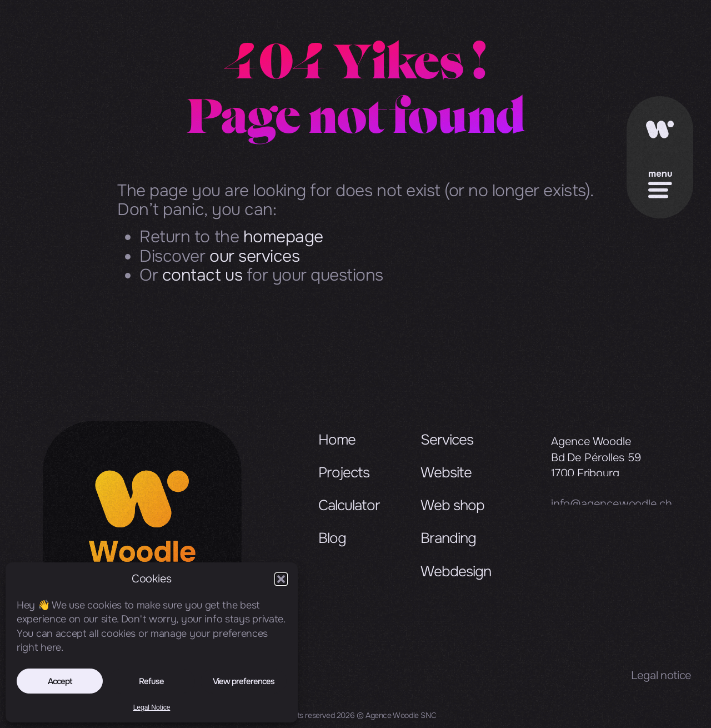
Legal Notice (152, 707)
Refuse (151, 681)
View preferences (244, 681)
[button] (281, 579)
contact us (202, 275)
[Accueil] (660, 133)
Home (337, 450)
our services (254, 256)
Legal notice (661, 675)
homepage (283, 237)
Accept (60, 681)
